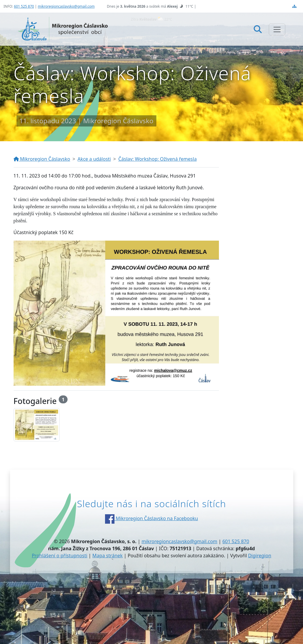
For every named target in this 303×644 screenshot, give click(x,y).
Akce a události (94, 159)
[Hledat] (258, 29)
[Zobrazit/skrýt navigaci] (277, 29)
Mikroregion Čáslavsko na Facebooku (151, 518)
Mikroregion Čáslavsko (42, 159)
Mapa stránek (108, 556)
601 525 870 (24, 6)
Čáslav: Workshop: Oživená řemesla (158, 159)
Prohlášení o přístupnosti (60, 556)
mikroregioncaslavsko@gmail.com (66, 6)
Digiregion (260, 556)
